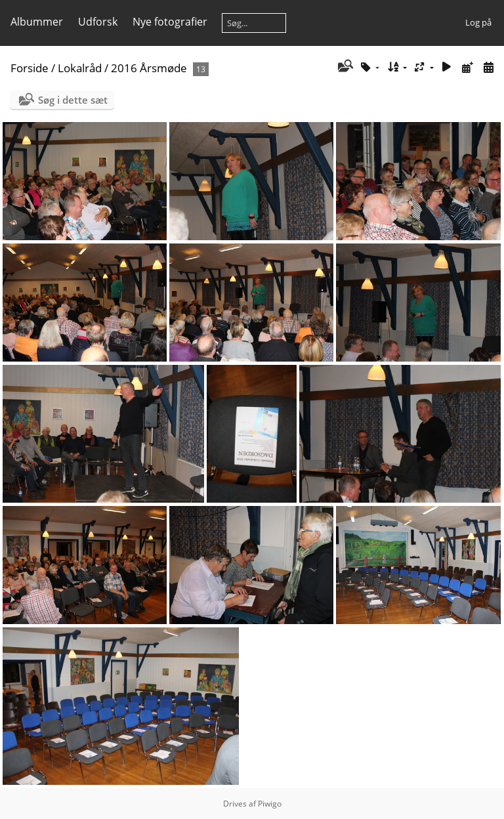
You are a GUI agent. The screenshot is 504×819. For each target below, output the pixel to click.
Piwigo (270, 804)
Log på (478, 22)
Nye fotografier (170, 22)
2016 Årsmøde (149, 68)
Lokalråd (80, 68)
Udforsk (98, 22)
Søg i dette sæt (73, 100)
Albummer (37, 22)
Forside (30, 68)
